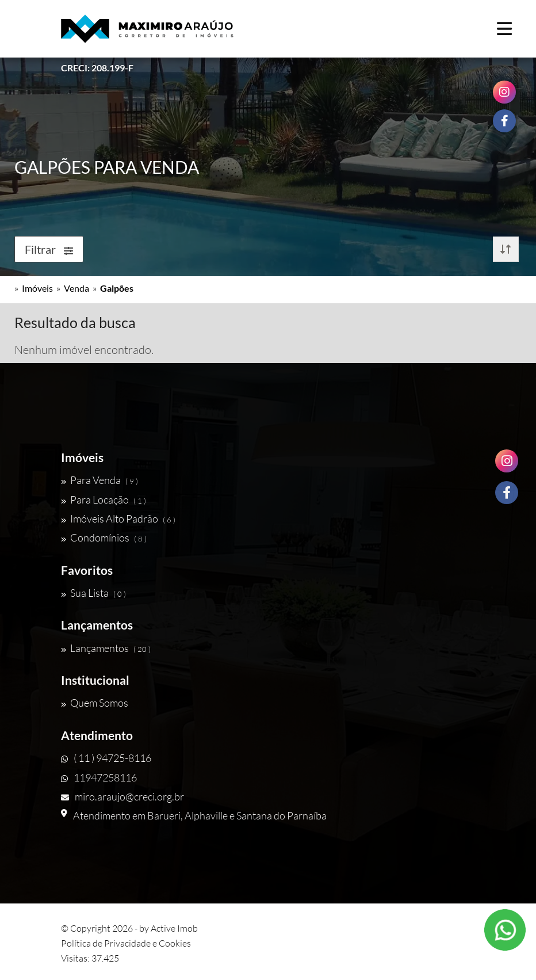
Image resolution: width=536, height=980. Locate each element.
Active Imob (174, 928)
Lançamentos (106, 648)
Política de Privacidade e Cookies (126, 943)
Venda (76, 288)
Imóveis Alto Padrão (118, 518)
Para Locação (104, 499)
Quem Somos (95, 703)
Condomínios (104, 537)
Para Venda (99, 480)
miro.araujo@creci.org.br (122, 796)
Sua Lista (93, 593)
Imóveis (37, 288)
